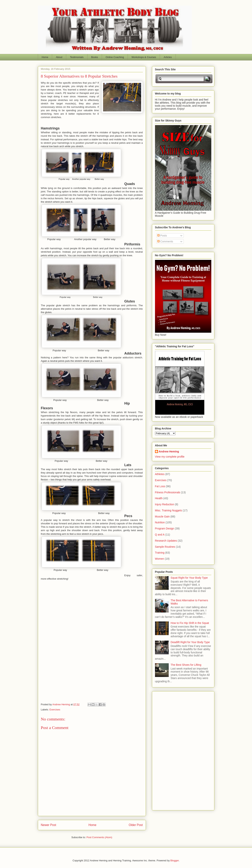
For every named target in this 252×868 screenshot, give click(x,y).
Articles (168, 57)
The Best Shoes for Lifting (186, 665)
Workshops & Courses (144, 57)
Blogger (175, 860)
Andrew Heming (169, 451)
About (59, 57)
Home (45, 57)
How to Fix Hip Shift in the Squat (190, 623)
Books (95, 57)
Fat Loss (160, 486)
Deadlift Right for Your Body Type (190, 642)
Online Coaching (115, 57)
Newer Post (49, 825)
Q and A (160, 535)
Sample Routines (165, 547)
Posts (162, 236)
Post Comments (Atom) (99, 837)
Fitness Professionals (168, 492)
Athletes (160, 474)
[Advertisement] (170, 750)
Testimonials (77, 57)
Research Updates (166, 541)
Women (160, 559)
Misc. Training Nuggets (169, 510)
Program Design (165, 528)
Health (159, 498)
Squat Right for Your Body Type (189, 578)
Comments (165, 241)
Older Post (136, 825)
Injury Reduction (165, 504)
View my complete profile (170, 457)
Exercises (55, 710)
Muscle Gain (162, 517)
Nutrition (160, 522)
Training (160, 553)
